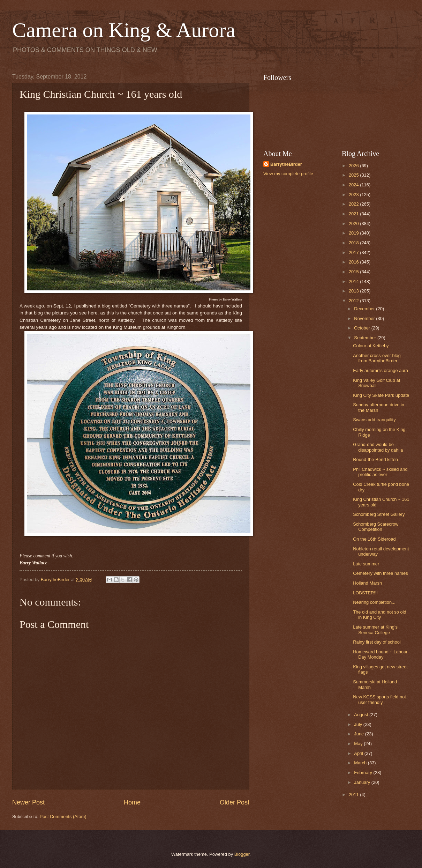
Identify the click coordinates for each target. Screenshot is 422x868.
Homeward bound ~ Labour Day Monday (380, 654)
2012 (354, 301)
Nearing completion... (374, 602)
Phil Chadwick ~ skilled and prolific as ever (380, 472)
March (361, 763)
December (365, 309)
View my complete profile (288, 174)
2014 (354, 281)
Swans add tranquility (374, 420)
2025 (354, 175)
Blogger (242, 854)
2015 (354, 272)
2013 (354, 291)
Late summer (366, 564)
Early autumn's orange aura (380, 370)
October (363, 328)
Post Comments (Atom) (63, 817)
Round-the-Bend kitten (375, 459)
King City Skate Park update (381, 395)
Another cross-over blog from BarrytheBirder (377, 358)
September (366, 338)
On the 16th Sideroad (374, 539)
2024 (354, 185)
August (362, 715)
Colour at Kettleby (371, 346)
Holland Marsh (367, 583)
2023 (354, 195)
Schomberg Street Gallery (379, 514)
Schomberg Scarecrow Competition (376, 527)
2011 (354, 795)
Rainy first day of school (377, 642)
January (363, 782)
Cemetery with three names (380, 573)
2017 (354, 253)
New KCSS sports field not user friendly (379, 699)
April (359, 753)
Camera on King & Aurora (124, 30)
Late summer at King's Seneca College (375, 630)
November (365, 318)
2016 (354, 262)
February (364, 773)
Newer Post (28, 802)
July (359, 724)
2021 (354, 214)
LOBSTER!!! (365, 593)
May (359, 744)
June (360, 734)
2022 (354, 204)
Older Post (235, 802)
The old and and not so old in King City (379, 615)
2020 (354, 224)
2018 (354, 243)
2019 (354, 233)
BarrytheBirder (286, 164)
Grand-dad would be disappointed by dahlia (378, 447)
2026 (354, 166)
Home (132, 802)
